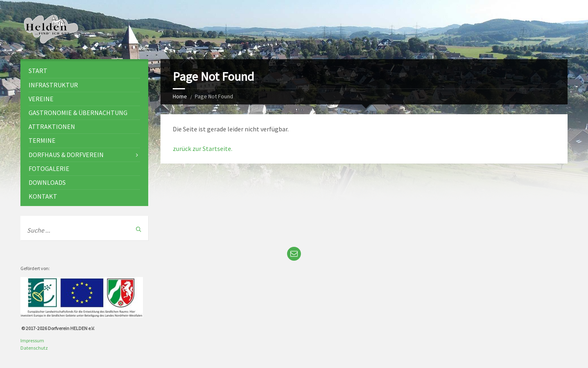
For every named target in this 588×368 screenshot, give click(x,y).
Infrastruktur (53, 85)
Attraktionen (52, 126)
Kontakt (43, 196)
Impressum (32, 340)
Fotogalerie (49, 168)
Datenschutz (34, 348)
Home (180, 96)
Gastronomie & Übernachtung (78, 113)
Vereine (41, 99)
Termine (42, 140)
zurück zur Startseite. (203, 149)
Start (38, 71)
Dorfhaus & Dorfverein (66, 155)
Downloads (47, 182)
